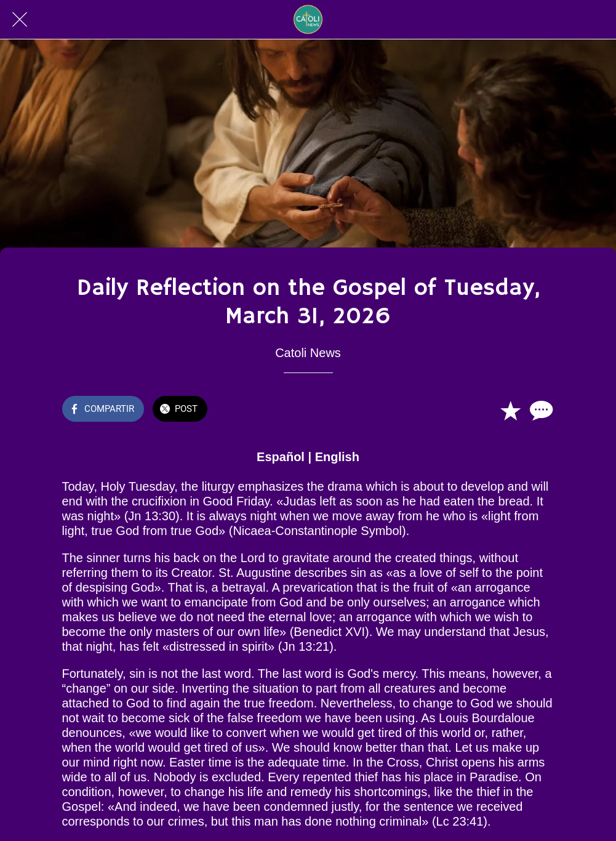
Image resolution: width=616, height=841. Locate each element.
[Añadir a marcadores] (510, 410)
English (337, 457)
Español (281, 457)
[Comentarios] (540, 410)
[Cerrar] (20, 20)
